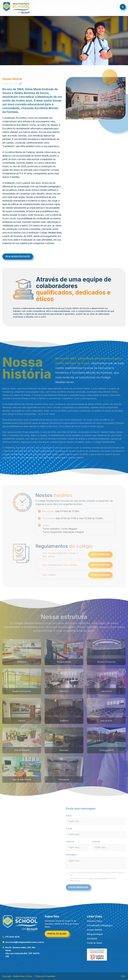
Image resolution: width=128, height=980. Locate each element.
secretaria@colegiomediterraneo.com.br (23, 942)
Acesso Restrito (95, 930)
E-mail (69, 829)
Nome (69, 816)
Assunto (96, 842)
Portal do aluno (57, 934)
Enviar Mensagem (78, 887)
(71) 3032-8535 (11, 937)
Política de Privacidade (45, 976)
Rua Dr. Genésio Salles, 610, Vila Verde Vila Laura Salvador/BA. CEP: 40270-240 (21, 952)
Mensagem (71, 855)
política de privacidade (98, 878)
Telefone (70, 842)
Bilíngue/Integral (95, 934)
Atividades (92, 939)
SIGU (123, 976)
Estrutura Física (94, 921)
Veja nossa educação (18, 257)
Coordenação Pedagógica (100, 925)
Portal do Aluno (95, 943)
